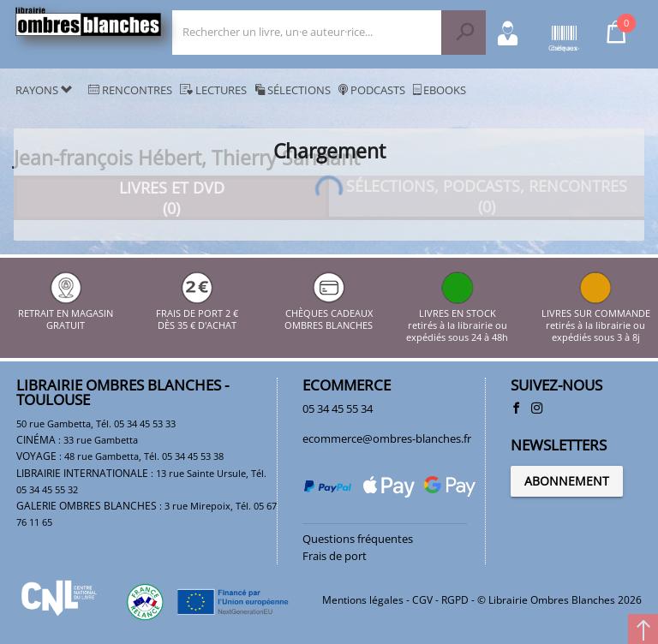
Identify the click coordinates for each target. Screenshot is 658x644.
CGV (422, 600)
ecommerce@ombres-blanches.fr (387, 438)
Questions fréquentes (358, 539)
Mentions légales (363, 600)
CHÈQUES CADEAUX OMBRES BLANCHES (329, 313)
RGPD (455, 600)
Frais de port (335, 556)
